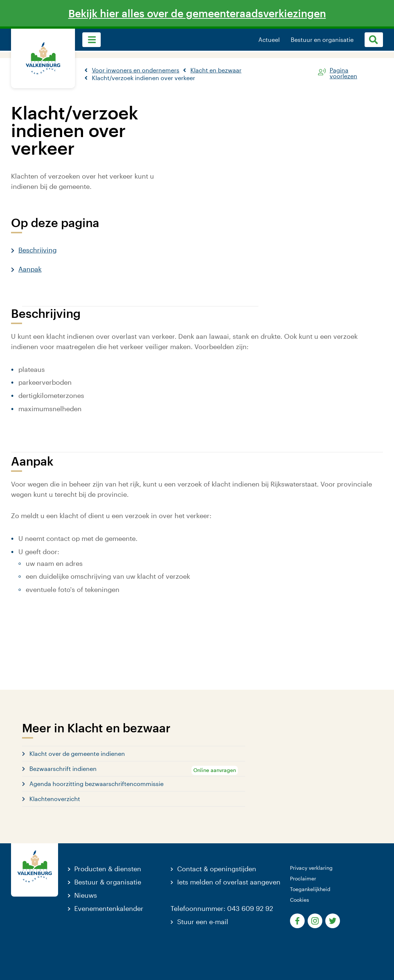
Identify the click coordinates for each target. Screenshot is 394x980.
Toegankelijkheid (310, 889)
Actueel (269, 40)
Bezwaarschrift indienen (63, 769)
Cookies (300, 900)
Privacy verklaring (311, 868)
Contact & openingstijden (217, 869)
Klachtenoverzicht (55, 799)
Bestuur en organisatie (322, 40)
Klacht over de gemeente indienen (77, 753)
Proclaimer (303, 878)
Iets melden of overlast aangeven (229, 882)
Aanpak (30, 269)
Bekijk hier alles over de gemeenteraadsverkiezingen (197, 13)
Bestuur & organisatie (108, 882)
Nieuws (86, 895)
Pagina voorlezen (343, 72)
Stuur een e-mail (203, 922)
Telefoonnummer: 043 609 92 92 (222, 908)
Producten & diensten (108, 869)
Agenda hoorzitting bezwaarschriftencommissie (96, 784)
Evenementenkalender (109, 908)
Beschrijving (37, 250)
